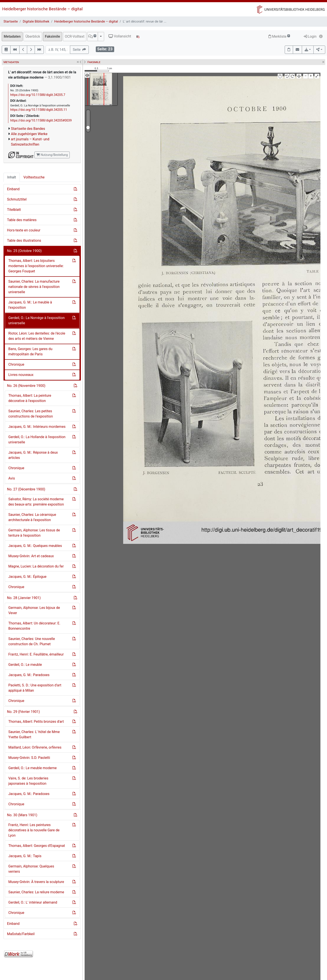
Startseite (11, 21)
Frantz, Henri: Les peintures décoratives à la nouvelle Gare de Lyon (34, 830)
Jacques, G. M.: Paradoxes (29, 675)
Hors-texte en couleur (24, 230)
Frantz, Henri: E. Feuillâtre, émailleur (36, 654)
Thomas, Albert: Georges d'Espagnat (37, 846)
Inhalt (12, 177)
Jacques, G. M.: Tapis (25, 856)
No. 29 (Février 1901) (23, 712)
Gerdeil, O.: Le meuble (25, 665)
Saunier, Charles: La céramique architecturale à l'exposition (32, 517)
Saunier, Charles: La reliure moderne (36, 892)
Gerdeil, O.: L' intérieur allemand (33, 902)
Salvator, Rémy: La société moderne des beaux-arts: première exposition (36, 502)
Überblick (33, 36)
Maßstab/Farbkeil (21, 934)
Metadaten (12, 36)
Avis (12, 478)
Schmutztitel (17, 199)
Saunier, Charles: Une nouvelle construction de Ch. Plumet (32, 641)
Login (310, 36)
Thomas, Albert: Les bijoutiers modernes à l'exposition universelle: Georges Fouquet (36, 266)
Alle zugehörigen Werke (29, 134)
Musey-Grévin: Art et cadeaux (31, 556)
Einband (13, 189)
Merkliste (279, 36)
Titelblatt (14, 210)
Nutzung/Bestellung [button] (52, 155)
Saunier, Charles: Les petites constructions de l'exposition (31, 414)
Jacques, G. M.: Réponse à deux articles (33, 455)
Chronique (16, 364)
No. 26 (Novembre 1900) (26, 386)
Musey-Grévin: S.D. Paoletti (29, 758)
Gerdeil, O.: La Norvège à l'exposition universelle (36, 320)
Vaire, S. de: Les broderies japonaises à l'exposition (28, 781)
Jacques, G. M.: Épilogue (27, 577)
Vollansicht (120, 36)
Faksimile (52, 36)
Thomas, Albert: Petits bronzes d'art (36, 722)
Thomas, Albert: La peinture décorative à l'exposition (30, 398)
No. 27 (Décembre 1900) (26, 489)
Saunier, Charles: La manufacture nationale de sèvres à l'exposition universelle (34, 287)
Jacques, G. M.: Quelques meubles (35, 546)
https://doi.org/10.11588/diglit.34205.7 (38, 95)
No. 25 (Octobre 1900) (24, 251)
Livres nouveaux (21, 375)
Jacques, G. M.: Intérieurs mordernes (37, 427)
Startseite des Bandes (28, 129)
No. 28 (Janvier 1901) (24, 598)
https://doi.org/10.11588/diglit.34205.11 (39, 110)
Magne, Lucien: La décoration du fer (36, 566)
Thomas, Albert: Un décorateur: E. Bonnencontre (34, 626)
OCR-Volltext (75, 36)
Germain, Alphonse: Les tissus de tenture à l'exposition (34, 533)
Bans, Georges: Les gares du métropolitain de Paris (30, 352)
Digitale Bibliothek (36, 21)
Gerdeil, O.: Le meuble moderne (32, 768)
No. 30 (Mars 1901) (22, 815)
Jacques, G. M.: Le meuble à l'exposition (30, 305)
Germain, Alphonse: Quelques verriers (31, 869)
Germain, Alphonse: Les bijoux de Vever (34, 610)
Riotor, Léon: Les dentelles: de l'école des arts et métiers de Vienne (37, 336)
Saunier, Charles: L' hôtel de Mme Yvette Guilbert (34, 734)
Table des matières (22, 220)
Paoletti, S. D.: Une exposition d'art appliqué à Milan (35, 688)
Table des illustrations (24, 241)
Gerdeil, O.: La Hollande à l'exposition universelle (37, 440)
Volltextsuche (34, 177)
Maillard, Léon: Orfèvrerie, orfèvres (35, 747)
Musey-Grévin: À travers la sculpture (36, 882)
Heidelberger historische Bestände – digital (42, 9)
